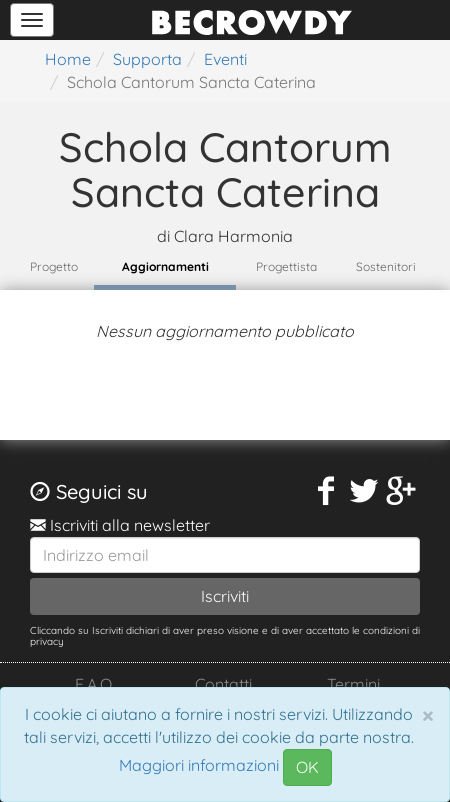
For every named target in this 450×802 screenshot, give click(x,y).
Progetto (54, 266)
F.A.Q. (95, 684)
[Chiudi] (428, 715)
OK (307, 767)
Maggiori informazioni (199, 766)
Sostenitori (386, 266)
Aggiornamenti (165, 266)
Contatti (223, 684)
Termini (353, 684)
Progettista (286, 266)
